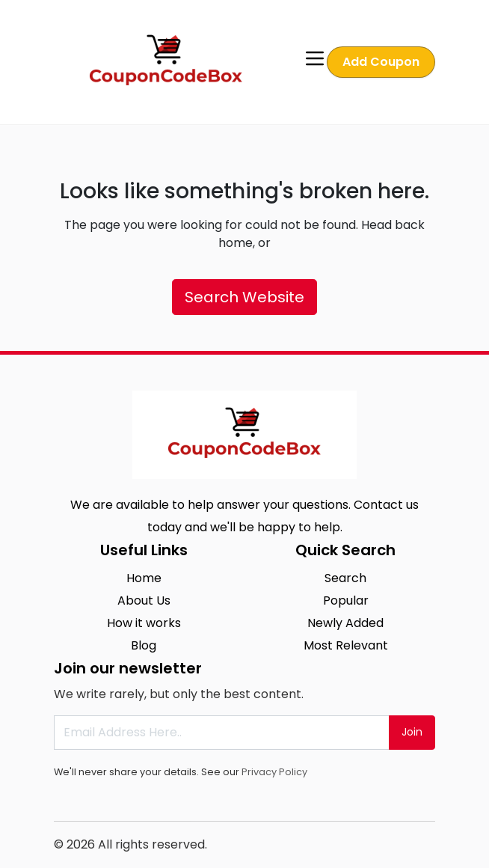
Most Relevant (346, 645)
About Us (144, 600)
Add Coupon (381, 62)
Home (144, 578)
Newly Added (345, 623)
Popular (346, 600)
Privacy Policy (274, 772)
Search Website (244, 297)
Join (412, 732)
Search (345, 578)
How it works (144, 623)
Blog (144, 645)
